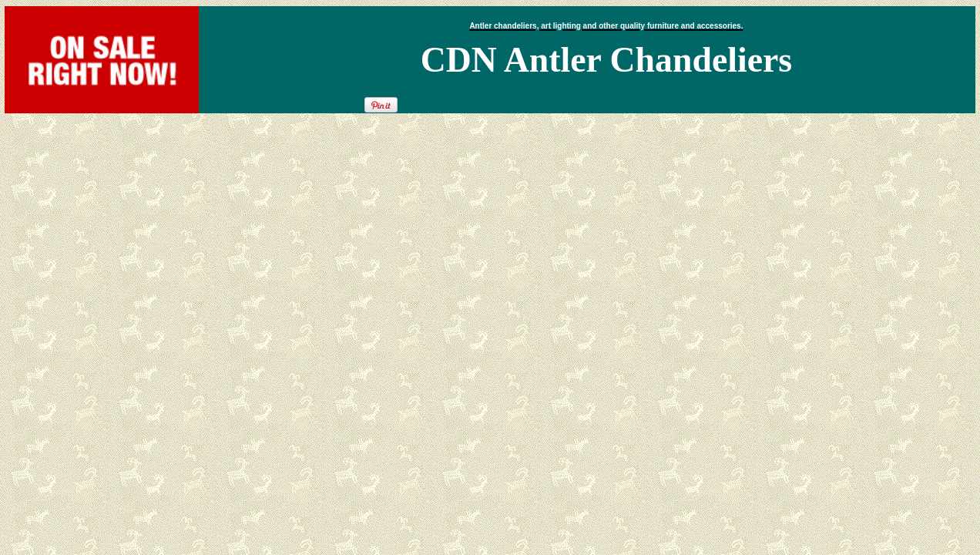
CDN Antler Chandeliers (606, 60)
